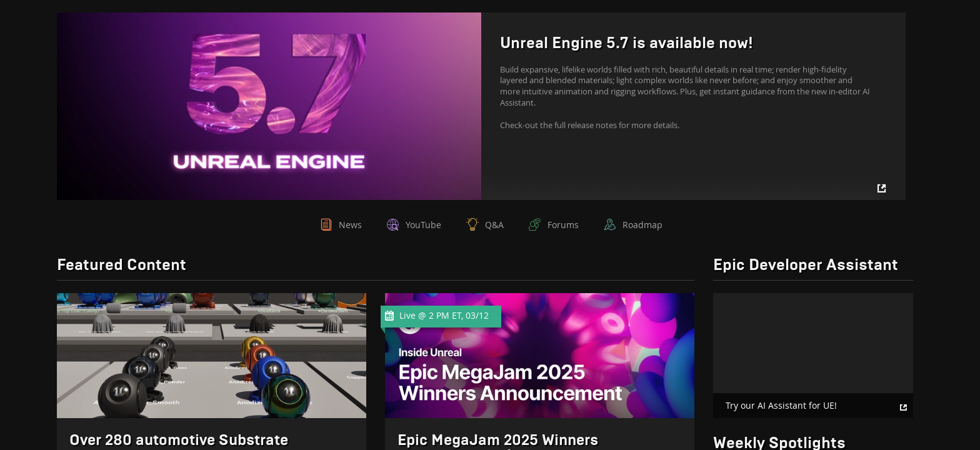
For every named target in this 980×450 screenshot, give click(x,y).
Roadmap (642, 225)
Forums (563, 225)
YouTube (423, 225)
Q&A (494, 225)
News (350, 225)
